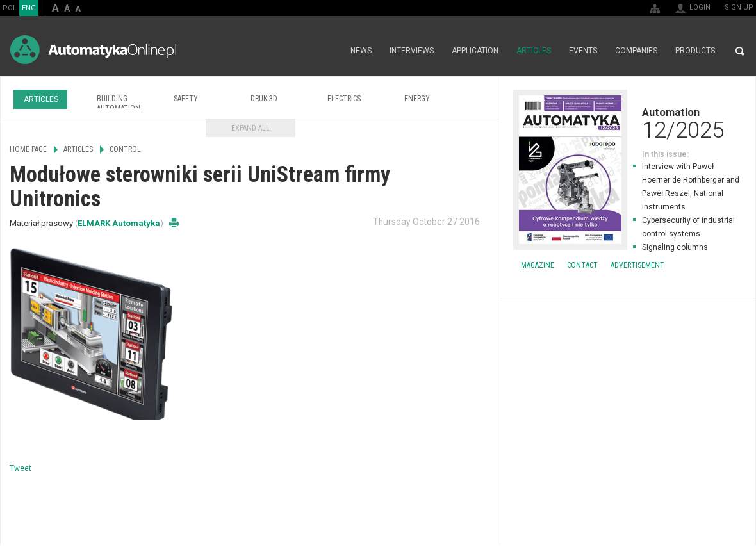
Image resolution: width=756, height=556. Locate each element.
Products (695, 51)
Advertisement (637, 265)
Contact (582, 265)
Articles (534, 51)
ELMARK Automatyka (119, 223)
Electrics (344, 99)
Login (700, 7)
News (361, 51)
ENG (29, 8)
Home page (328, 51)
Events (583, 51)
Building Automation (119, 103)
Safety (186, 99)
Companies (636, 51)
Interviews (412, 51)
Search (740, 51)
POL (10, 8)
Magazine (538, 265)
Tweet (21, 468)
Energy (417, 99)
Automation (628, 123)
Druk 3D (264, 99)
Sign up (739, 7)
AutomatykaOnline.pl (93, 50)
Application (475, 51)
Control (125, 149)
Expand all (251, 128)
